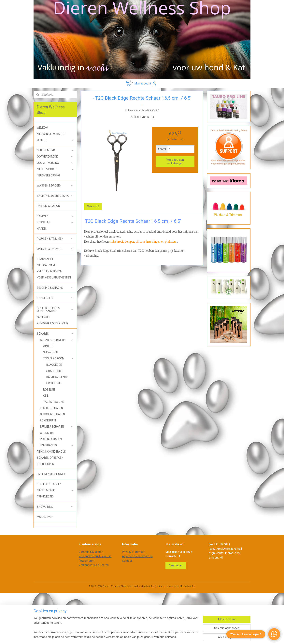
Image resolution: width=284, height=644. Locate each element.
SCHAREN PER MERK (57, 340)
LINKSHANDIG (57, 445)
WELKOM (43, 128)
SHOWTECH (51, 352)
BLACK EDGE (54, 365)
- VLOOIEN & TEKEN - (50, 271)
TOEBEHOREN (45, 464)
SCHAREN (55, 334)
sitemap (132, 586)
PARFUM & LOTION (48, 206)
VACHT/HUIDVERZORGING (55, 196)
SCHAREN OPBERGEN (50, 458)
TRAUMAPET (45, 259)
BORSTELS (55, 222)
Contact (127, 561)
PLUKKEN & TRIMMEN (55, 239)
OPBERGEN (44, 317)
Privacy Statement (134, 552)
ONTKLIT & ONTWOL (55, 249)
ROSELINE (49, 390)
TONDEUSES (55, 298)
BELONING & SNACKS (55, 288)
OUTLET (55, 140)
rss (140, 586)
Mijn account (146, 84)
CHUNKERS (47, 433)
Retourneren (86, 561)
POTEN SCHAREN (51, 439)
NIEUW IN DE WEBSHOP (51, 134)
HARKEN (42, 229)
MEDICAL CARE (46, 265)
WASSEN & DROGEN (55, 186)
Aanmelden (176, 565)
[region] (116, 627)
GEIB (46, 396)
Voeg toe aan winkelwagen (175, 161)
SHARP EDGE (54, 371)
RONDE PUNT (48, 420)
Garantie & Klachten (91, 552)
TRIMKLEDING (45, 496)
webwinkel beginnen (154, 586)
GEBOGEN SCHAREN (52, 414)
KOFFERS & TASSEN (49, 484)
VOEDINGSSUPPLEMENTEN (54, 277)
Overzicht (93, 206)
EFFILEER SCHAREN (57, 427)
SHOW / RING (55, 507)
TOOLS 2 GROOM (58, 359)
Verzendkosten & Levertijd (95, 556)
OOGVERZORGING (55, 163)
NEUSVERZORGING (48, 175)
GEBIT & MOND (55, 150)
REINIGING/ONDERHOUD (51, 452)
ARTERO (48, 346)
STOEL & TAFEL (55, 490)
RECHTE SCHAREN (51, 408)
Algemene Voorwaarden (137, 556)
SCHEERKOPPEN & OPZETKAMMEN (55, 309)
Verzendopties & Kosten (94, 565)
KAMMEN (55, 216)
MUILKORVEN (45, 517)
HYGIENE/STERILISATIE (51, 474)
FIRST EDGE (54, 383)
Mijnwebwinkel (188, 586)
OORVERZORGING (55, 157)
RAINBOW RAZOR (57, 377)
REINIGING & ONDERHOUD (52, 323)
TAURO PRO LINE (54, 402)
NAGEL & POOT (55, 169)
